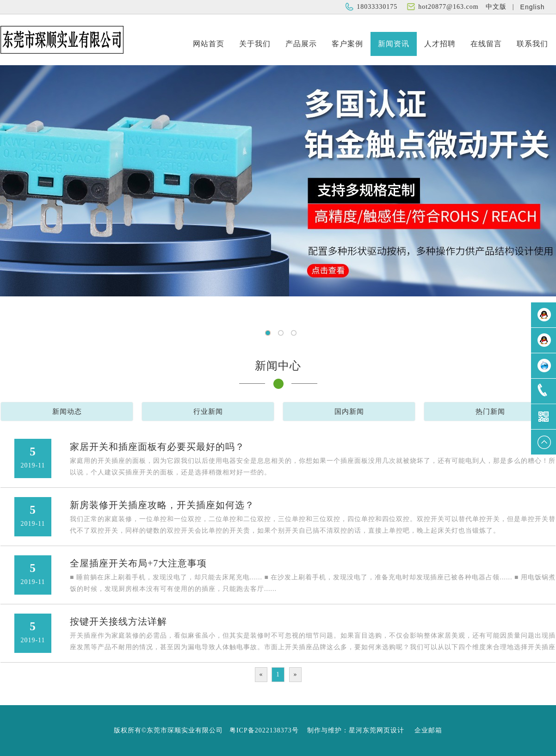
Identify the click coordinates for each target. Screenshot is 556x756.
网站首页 (209, 44)
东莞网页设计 (383, 730)
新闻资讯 (394, 44)
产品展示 (301, 44)
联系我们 (532, 44)
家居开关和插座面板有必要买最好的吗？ (157, 447)
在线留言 (486, 44)
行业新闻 (208, 412)
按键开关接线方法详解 (118, 621)
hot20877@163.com (448, 7)
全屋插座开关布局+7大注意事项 (138, 563)
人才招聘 (440, 44)
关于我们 (255, 44)
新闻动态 (67, 412)
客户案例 (347, 44)
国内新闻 (349, 412)
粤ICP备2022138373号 (264, 730)
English (533, 7)
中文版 (496, 7)
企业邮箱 (428, 730)
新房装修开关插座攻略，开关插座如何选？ (162, 505)
